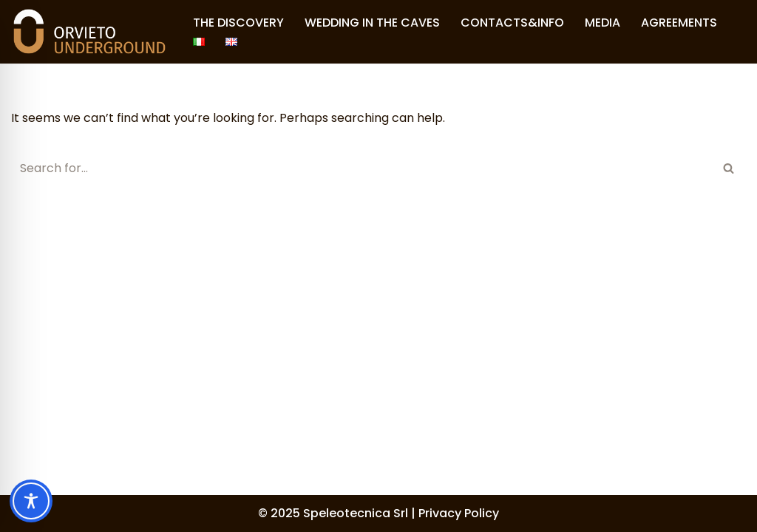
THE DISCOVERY (238, 23)
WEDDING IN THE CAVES (372, 23)
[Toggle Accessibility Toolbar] (31, 501)
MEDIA (602, 23)
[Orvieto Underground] (89, 32)
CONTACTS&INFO (512, 23)
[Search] (362, 168)
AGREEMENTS (679, 23)
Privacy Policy (459, 513)
